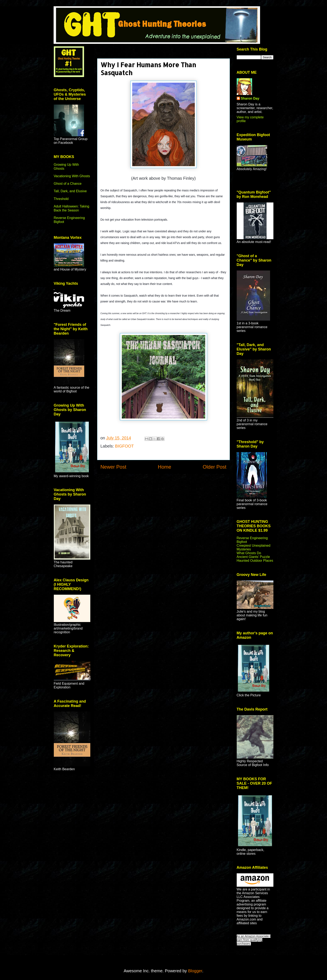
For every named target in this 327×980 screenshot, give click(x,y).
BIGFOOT (125, 446)
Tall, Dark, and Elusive (70, 191)
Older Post (214, 467)
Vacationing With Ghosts (72, 176)
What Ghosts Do (249, 553)
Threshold (61, 199)
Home (165, 467)
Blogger (195, 971)
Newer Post (113, 467)
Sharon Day (250, 98)
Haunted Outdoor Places (255, 561)
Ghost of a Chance (68, 184)
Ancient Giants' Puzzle (253, 557)
